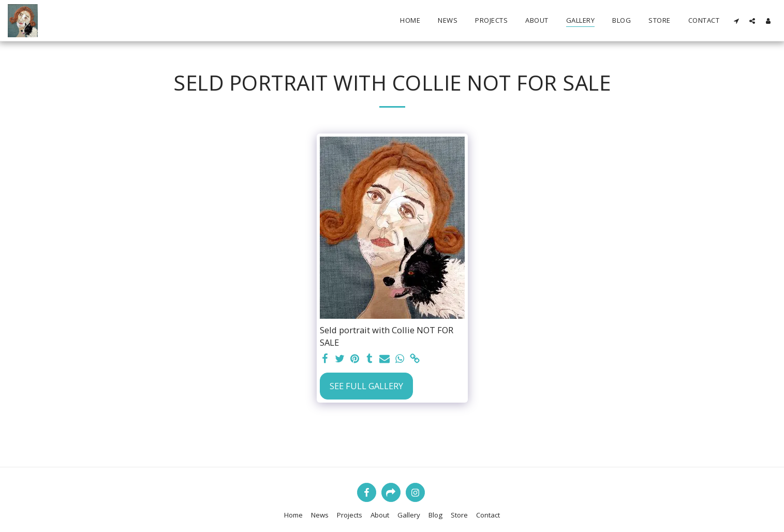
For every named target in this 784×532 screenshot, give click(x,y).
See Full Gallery (366, 386)
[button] (736, 21)
